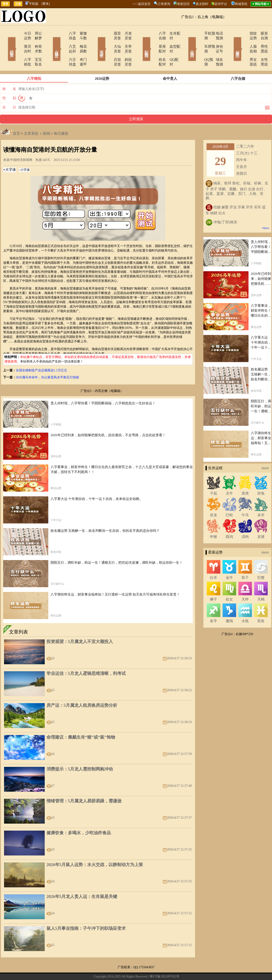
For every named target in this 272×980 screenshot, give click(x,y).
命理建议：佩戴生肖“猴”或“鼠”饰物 (81, 723)
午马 (245, 501)
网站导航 (116, 969)
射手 (214, 607)
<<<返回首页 (142, 4)
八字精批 (18, 50)
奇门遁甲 (81, 50)
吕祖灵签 (108, 50)
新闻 (46, 119)
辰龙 (214, 501)
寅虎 (245, 479)
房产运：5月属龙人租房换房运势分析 (82, 691)
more (265, 454)
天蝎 (261, 585)
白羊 (214, 563)
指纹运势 (244, 33)
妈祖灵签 (126, 50)
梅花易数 (81, 42)
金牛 (229, 563)
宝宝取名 (36, 50)
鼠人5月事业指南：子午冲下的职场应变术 (86, 914)
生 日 (9, 93)
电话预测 (216, 33)
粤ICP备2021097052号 (165, 962)
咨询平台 (221, 4)
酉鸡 (229, 522)
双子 (245, 563)
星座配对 (153, 42)
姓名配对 (153, 50)
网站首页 (5, 42)
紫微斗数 (81, 33)
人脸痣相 (244, 42)
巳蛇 (229, 501)
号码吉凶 (186, 42)
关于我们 (89, 969)
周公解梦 (36, 33)
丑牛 (229, 479)
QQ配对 (170, 50)
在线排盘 (50, 42)
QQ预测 (198, 50)
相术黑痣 (231, 42)
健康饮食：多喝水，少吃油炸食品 (79, 819)
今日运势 (18, 33)
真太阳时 (202, 4)
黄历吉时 (18, 42)
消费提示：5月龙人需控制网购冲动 (80, 755)
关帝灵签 (126, 42)
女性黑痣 (261, 50)
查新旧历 (183, 4)
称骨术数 (36, 42)
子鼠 (214, 479)
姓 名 (9, 75)
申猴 (214, 522)
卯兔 (261, 479)
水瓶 (245, 607)
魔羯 (229, 607)
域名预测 (216, 50)
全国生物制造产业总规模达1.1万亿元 (42, 356)
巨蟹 (261, 563)
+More (265, 214)
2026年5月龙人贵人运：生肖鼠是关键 (82, 882)
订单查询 (164, 4)
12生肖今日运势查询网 (139, 969)
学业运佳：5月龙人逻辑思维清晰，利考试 (86, 659)
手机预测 (199, 33)
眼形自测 (261, 33)
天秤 (245, 585)
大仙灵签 (108, 42)
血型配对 (171, 42)
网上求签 (95, 42)
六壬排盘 (63, 50)
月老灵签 (126, 33)
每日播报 (61, 119)
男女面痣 (244, 50)
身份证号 (216, 42)
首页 (16, 119)
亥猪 (261, 522)
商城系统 (241, 4)
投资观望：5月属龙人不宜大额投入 (80, 627)
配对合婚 (141, 42)
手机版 (32, 4)
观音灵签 (108, 33)
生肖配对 (171, 33)
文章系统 (31, 119)
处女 (229, 585)
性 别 (9, 84)
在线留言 (102, 969)
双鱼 (261, 607)
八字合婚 (153, 33)
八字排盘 (63, 33)
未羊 (261, 501)
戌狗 (245, 522)
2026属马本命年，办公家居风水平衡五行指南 (47, 363)
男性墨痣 (261, 42)
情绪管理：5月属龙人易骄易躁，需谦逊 (84, 787)
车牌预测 (199, 42)
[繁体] (46, 4)
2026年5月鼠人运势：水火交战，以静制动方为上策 (95, 850)
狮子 (214, 585)
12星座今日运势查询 (169, 969)
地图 (188, 969)
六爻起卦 (63, 42)
